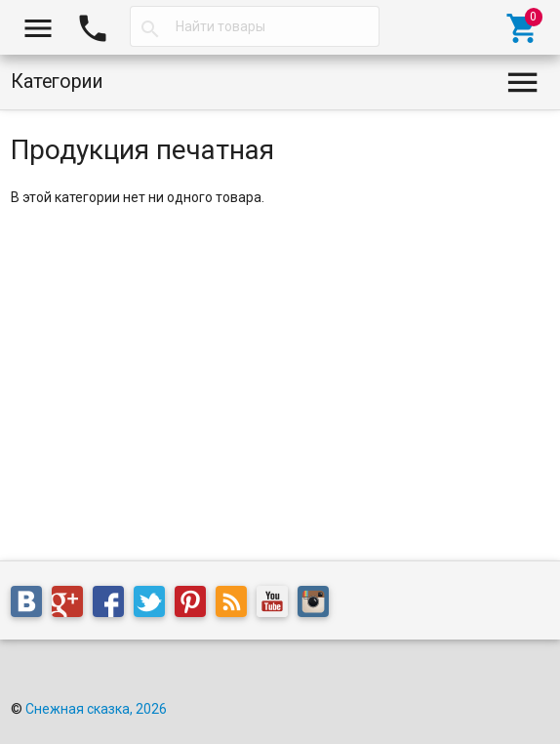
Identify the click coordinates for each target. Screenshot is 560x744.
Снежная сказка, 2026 (96, 709)
